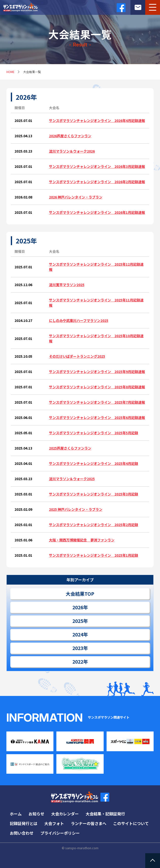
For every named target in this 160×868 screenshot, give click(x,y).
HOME (10, 72)
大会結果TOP (80, 594)
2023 (78, 648)
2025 (78, 621)
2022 (78, 662)
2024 (78, 634)
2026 (78, 607)
